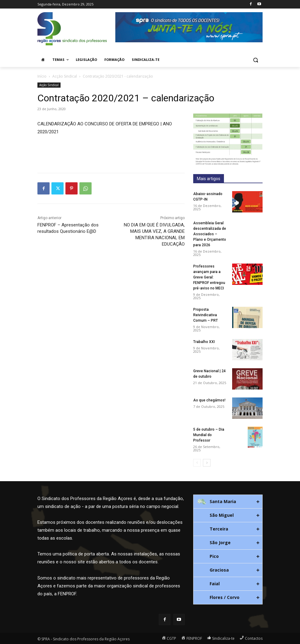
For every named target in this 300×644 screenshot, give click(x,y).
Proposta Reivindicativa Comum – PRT (206, 315)
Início (42, 76)
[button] (255, 60)
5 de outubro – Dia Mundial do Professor (209, 435)
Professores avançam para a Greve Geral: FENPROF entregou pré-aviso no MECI (209, 277)
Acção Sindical (65, 76)
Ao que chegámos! (209, 400)
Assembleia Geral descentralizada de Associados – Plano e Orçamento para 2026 (210, 234)
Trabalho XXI (204, 342)
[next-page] (207, 463)
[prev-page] (197, 463)
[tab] (228, 502)
